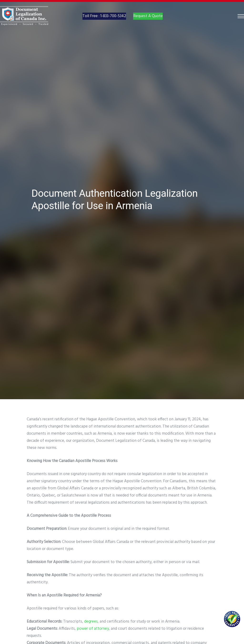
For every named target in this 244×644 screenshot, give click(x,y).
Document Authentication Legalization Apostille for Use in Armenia (115, 199)
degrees (91, 622)
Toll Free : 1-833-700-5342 (104, 21)
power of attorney (93, 629)
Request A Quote (148, 21)
